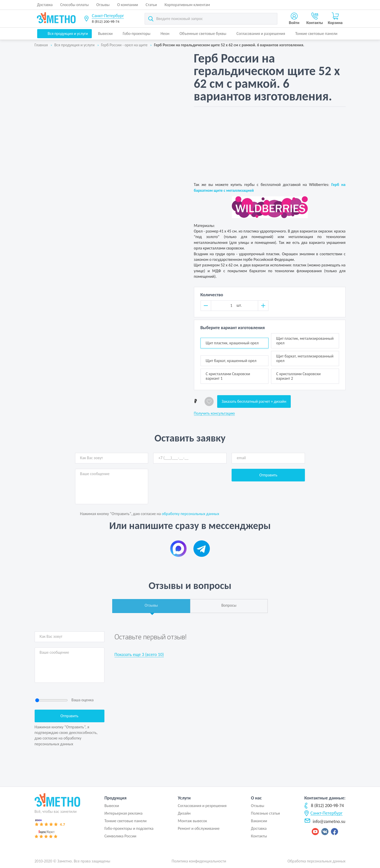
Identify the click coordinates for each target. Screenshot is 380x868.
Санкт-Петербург (108, 16)
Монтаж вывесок (192, 821)
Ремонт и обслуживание (199, 828)
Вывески (105, 34)
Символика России (120, 836)
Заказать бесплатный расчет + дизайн (254, 401)
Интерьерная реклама (124, 813)
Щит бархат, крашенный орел (231, 361)
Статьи (151, 5)
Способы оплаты (74, 5)
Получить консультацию (214, 413)
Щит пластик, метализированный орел (305, 341)
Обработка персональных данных (317, 861)
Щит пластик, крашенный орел (232, 343)
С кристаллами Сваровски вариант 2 (299, 376)
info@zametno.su (325, 821)
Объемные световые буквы (203, 34)
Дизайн (184, 813)
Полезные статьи (266, 813)
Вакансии (259, 821)
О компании (128, 5)
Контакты (259, 836)
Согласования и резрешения (202, 806)
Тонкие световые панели (316, 34)
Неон (165, 34)
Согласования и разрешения (261, 34)
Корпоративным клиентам (187, 5)
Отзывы (103, 5)
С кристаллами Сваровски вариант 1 (228, 376)
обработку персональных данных (191, 514)
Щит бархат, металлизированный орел (305, 358)
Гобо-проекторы (137, 34)
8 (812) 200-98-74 (106, 22)
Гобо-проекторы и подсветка (129, 828)
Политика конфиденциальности (199, 861)
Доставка (45, 5)
